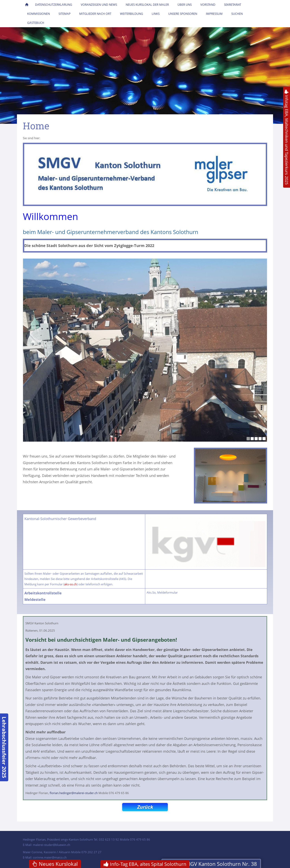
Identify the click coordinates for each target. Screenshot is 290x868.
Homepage (48, 138)
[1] (248, 439)
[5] (264, 439)
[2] (252, 439)
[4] (260, 439)
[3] (256, 439)
